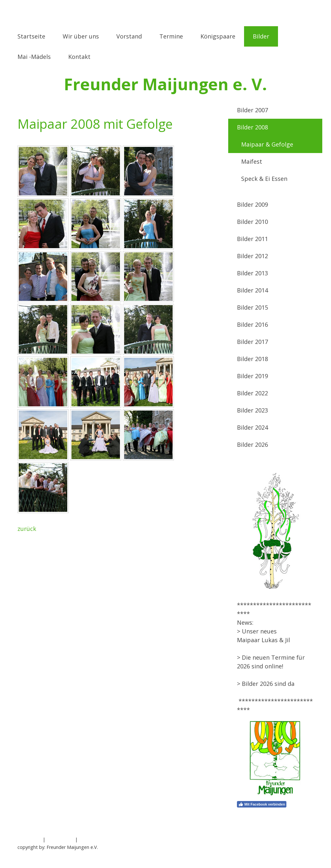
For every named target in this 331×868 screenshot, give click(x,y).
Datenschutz (60, 839)
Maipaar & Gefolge (267, 144)
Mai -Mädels (34, 57)
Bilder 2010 (252, 222)
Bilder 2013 (252, 273)
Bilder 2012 (252, 256)
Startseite (31, 36)
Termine (171, 36)
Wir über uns (81, 36)
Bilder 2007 (252, 110)
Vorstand (129, 36)
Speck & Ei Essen (264, 179)
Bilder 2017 (252, 342)
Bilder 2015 (252, 307)
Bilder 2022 (252, 393)
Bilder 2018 (252, 359)
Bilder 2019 (252, 376)
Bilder (261, 36)
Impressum (29, 839)
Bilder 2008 (252, 127)
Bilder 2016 (252, 324)
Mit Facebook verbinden (262, 804)
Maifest (252, 161)
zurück (27, 529)
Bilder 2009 (252, 204)
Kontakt (79, 57)
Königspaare (218, 36)
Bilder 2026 (252, 445)
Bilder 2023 (252, 410)
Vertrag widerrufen (105, 839)
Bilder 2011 (252, 239)
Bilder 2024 (252, 427)
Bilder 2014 (252, 290)
